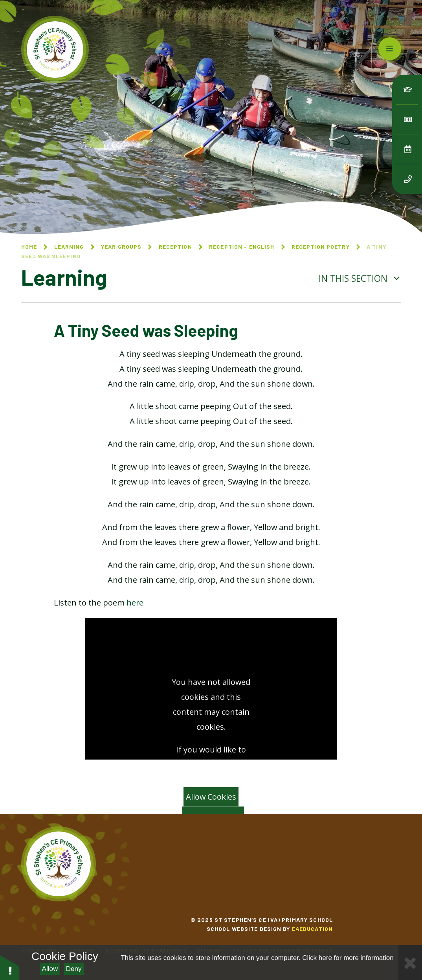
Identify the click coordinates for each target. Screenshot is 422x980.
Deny (74, 969)
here (135, 603)
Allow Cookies (211, 797)
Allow (50, 969)
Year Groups (121, 247)
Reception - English (242, 247)
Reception (175, 247)
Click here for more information (348, 958)
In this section (360, 278)
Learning (69, 247)
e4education (312, 929)
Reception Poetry (321, 247)
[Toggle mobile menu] (390, 49)
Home (29, 247)
